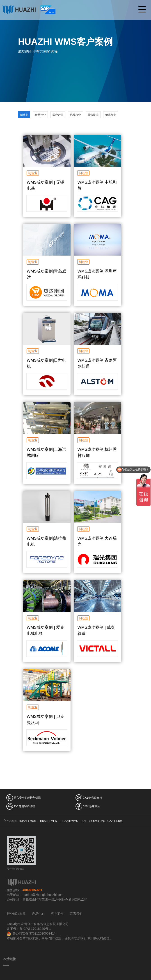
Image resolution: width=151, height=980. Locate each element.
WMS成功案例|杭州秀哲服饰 (97, 452)
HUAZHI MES (48, 821)
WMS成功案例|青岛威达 (47, 274)
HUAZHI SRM (114, 821)
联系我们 (76, 914)
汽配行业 (75, 115)
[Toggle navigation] (142, 10)
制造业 (24, 115)
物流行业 (111, 115)
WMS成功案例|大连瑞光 (97, 541)
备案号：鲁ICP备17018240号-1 (29, 929)
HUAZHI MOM (28, 821)
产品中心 (38, 914)
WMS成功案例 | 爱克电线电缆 (46, 630)
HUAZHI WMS (69, 821)
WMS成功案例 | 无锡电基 (46, 185)
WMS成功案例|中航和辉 (97, 185)
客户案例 (57, 914)
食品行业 (40, 115)
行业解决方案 (16, 914)
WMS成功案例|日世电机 (47, 363)
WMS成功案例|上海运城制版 (47, 452)
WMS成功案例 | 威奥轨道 (96, 630)
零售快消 (93, 115)
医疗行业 (58, 115)
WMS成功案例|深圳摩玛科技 (97, 274)
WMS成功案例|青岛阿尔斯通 (97, 363)
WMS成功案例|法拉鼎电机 (47, 541)
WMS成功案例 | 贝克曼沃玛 (46, 720)
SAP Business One (93, 821)
